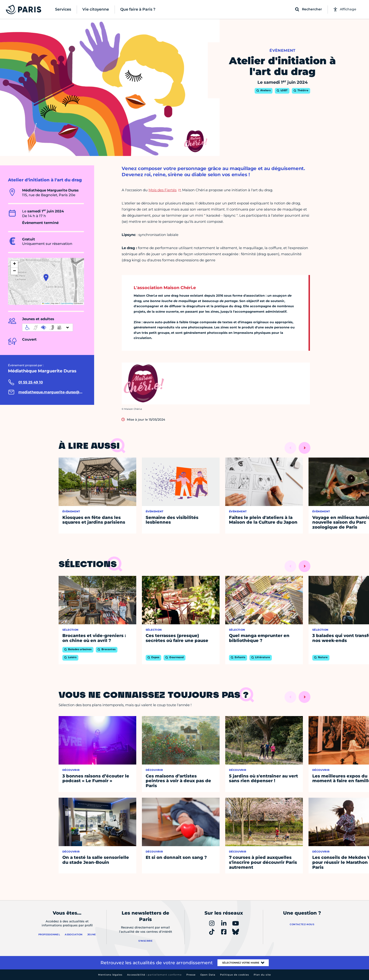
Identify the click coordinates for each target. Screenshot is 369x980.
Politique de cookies (235, 975)
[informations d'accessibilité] (48, 327)
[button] (46, 278)
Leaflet (46, 303)
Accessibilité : (154, 975)
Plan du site (262, 975)
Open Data (208, 975)
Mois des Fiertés (162, 190)
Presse (191, 975)
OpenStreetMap (67, 303)
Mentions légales (110, 975)
